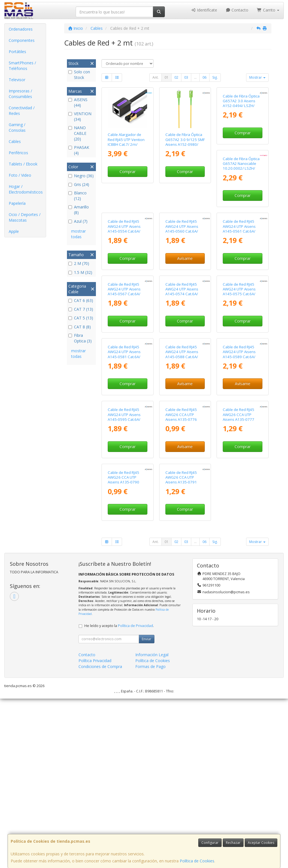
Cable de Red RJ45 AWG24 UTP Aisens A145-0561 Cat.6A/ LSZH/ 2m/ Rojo (124, 345)
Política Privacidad (95, 830)
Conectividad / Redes (22, 111)
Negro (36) (81, 176)
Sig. (215, 77)
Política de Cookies (197, 861)
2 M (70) (79, 263)
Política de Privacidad (135, 795)
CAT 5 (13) (81, 318)
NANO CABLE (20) (77, 133)
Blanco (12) (77, 196)
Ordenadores (21, 29)
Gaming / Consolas (17, 127)
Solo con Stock (79, 75)
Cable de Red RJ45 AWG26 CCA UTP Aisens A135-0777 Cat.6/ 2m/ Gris (123, 649)
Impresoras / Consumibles (20, 94)
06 (204, 77)
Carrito (268, 10)
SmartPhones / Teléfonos (22, 66)
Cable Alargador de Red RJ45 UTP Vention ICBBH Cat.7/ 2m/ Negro (126, 142)
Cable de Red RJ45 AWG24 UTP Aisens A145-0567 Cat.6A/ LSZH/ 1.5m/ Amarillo (184, 345)
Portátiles (17, 52)
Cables (15, 141)
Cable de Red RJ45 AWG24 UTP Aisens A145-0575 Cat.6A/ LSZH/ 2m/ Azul (124, 446)
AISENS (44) (78, 102)
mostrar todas (78, 234)
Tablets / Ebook (23, 164)
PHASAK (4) (79, 150)
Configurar (210, 843)
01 (166, 77)
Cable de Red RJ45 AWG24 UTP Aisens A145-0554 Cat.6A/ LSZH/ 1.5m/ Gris (182, 243)
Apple (14, 231)
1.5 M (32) (80, 272)
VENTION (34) (80, 116)
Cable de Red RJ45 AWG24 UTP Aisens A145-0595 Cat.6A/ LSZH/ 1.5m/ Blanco (182, 548)
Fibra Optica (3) (80, 338)
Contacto (237, 10)
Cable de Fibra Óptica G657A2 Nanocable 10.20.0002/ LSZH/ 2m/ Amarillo (126, 243)
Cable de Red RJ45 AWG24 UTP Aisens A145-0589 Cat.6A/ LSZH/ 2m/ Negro (124, 548)
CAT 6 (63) (81, 300)
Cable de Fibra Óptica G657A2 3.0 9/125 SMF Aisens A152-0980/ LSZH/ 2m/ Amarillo (185, 142)
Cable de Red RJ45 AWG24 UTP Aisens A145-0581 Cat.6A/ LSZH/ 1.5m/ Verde (182, 446)
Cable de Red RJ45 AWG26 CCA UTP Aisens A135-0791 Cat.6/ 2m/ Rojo (238, 649)
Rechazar (233, 843)
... (195, 77)
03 (186, 77)
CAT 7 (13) (81, 309)
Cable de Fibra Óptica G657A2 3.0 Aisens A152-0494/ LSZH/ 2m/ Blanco (241, 142)
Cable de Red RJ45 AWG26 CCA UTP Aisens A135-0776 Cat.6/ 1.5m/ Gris (238, 548)
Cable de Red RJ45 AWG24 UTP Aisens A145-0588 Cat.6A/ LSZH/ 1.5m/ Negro (239, 446)
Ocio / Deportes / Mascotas (25, 217)
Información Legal (152, 824)
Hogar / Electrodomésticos (26, 189)
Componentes (22, 40)
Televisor (17, 80)
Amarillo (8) (79, 210)
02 (176, 77)
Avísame (243, 273)
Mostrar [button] (257, 77)
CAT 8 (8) (80, 327)
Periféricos (18, 153)
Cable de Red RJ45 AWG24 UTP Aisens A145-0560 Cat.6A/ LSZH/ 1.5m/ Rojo (239, 243)
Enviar (147, 808)
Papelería (17, 203)
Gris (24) (79, 184)
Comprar (128, 171)
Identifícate (204, 10)
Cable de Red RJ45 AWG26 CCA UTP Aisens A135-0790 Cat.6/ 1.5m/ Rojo (181, 649)
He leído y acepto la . (119, 795)
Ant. (156, 77)
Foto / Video (20, 175)
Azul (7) (78, 221)
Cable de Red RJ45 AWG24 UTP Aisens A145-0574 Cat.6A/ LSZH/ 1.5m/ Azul (239, 345)
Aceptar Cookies (261, 843)
